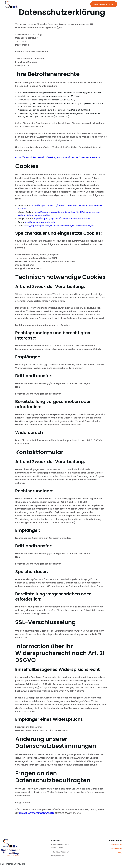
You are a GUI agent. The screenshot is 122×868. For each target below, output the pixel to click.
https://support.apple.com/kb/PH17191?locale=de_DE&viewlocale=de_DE (59, 226)
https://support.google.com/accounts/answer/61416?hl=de (62, 219)
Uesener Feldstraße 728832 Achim (61, 846)
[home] (11, 4)
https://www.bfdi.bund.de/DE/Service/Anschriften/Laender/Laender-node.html (58, 157)
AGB (120, 853)
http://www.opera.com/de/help (40, 222)
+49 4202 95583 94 (60, 852)
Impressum (117, 845)
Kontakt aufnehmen (104, 4)
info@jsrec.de (58, 856)
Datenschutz (116, 849)
